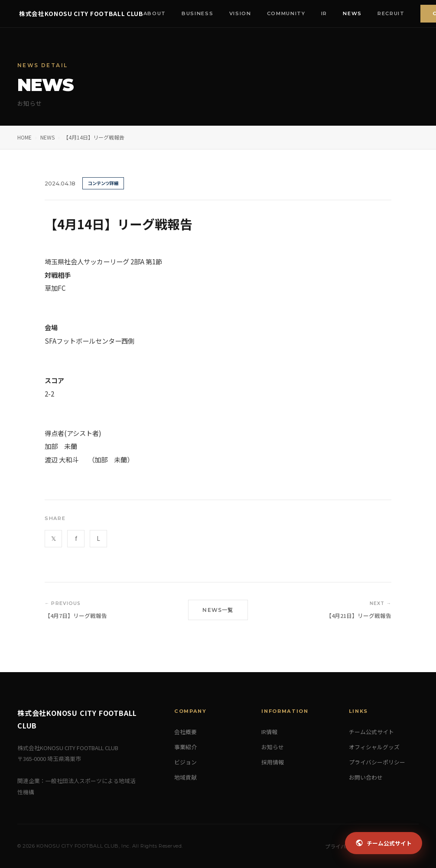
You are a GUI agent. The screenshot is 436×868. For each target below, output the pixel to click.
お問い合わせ (366, 777)
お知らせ (273, 747)
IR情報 (269, 732)
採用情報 (273, 762)
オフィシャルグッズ (374, 747)
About (156, 13)
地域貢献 (185, 777)
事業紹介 (185, 747)
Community (288, 13)
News (354, 13)
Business (199, 13)
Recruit (393, 13)
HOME (24, 137)
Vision (242, 13)
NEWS (47, 137)
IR (326, 13)
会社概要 (185, 732)
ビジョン (185, 762)
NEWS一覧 (218, 610)
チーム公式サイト (371, 732)
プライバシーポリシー (377, 762)
